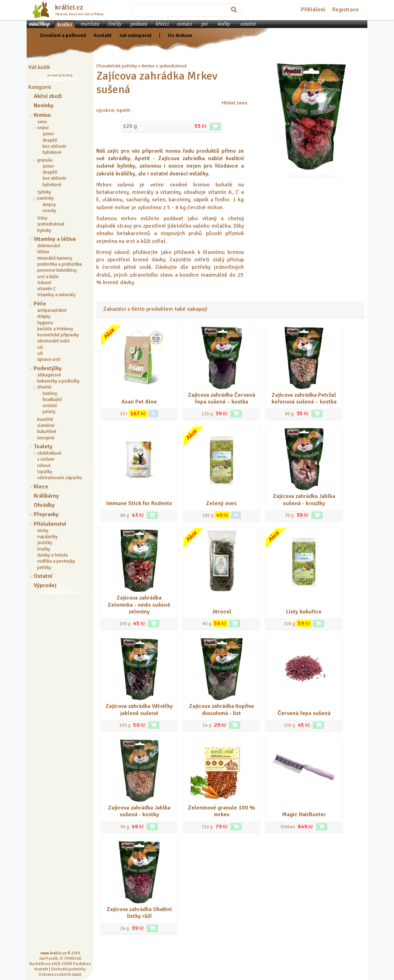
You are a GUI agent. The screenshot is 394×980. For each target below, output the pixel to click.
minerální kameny (55, 258)
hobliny (50, 394)
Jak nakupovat (135, 35)
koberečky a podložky (58, 381)
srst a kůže (48, 277)
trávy (42, 218)
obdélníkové (49, 453)
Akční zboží (48, 96)
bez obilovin (54, 146)
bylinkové (52, 152)
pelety (49, 412)
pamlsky (45, 198)
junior (48, 134)
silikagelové (49, 375)
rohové (44, 466)
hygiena (45, 323)
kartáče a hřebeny (55, 329)
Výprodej (45, 585)
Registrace (346, 10)
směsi (43, 128)
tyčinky (44, 192)
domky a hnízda (53, 555)
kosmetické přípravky (58, 335)
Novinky (44, 105)
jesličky (45, 543)
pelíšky (44, 568)
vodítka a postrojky (56, 561)
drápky (44, 316)
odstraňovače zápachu (60, 478)
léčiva (43, 252)
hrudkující (52, 400)
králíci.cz (69, 7)
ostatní (50, 406)
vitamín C (46, 289)
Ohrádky (44, 505)
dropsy (49, 205)
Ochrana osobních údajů (60, 974)
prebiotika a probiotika (59, 264)
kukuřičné (47, 432)
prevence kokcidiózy (57, 270)
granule (45, 160)
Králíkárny (46, 496)
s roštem (46, 459)
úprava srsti (49, 359)
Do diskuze (180, 35)
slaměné (46, 426)
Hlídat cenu (235, 103)
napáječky (47, 537)
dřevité (44, 387)
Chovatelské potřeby (117, 66)
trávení (44, 283)
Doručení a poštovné (63, 35)
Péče (40, 304)
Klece (41, 487)
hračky (44, 549)
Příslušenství (50, 524)
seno (42, 122)
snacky (49, 211)
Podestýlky (48, 368)
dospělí (50, 140)
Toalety (43, 446)
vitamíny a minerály (56, 295)
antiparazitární (52, 310)
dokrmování (49, 246)
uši (40, 353)
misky (43, 531)
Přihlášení (313, 10)
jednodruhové (51, 224)
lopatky (45, 472)
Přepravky (46, 514)
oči (40, 347)
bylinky (44, 231)
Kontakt (103, 35)
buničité (45, 419)
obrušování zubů (53, 341)
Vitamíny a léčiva (55, 239)
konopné (46, 438)
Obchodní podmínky (68, 969)
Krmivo (42, 115)
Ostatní (43, 576)
